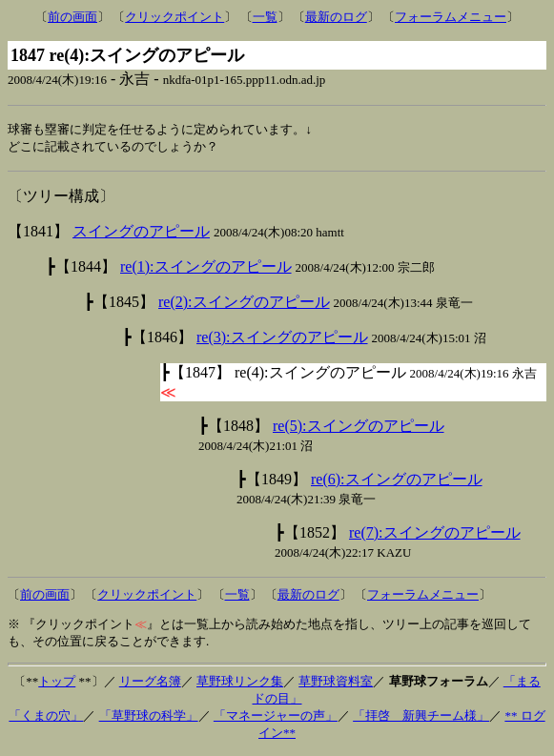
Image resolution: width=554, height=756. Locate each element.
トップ (57, 683)
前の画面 (72, 17)
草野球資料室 (336, 683)
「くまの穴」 (46, 717)
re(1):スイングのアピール (206, 268)
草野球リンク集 (240, 683)
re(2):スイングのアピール (244, 304)
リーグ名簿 (150, 683)
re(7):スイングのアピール (435, 534)
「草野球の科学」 (149, 717)
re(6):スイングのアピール (397, 481)
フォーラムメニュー (451, 17)
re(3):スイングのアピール (282, 339)
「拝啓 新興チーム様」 (421, 717)
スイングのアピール (141, 233)
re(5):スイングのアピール (359, 428)
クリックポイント (174, 17)
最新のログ (336, 17)
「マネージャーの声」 (276, 717)
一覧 (265, 17)
